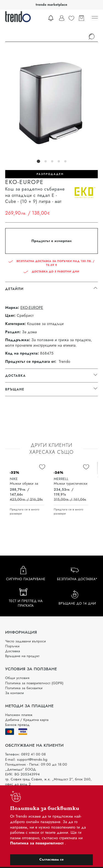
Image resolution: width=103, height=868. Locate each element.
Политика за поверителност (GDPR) (34, 683)
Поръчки (12, 646)
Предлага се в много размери (25, 511)
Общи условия (17, 678)
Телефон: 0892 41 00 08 (26, 754)
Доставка (13, 651)
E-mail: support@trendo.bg (26, 759)
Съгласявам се (51, 859)
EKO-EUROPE (32, 308)
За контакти (15, 693)
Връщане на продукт (22, 656)
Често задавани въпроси (26, 641)
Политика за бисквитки (24, 688)
